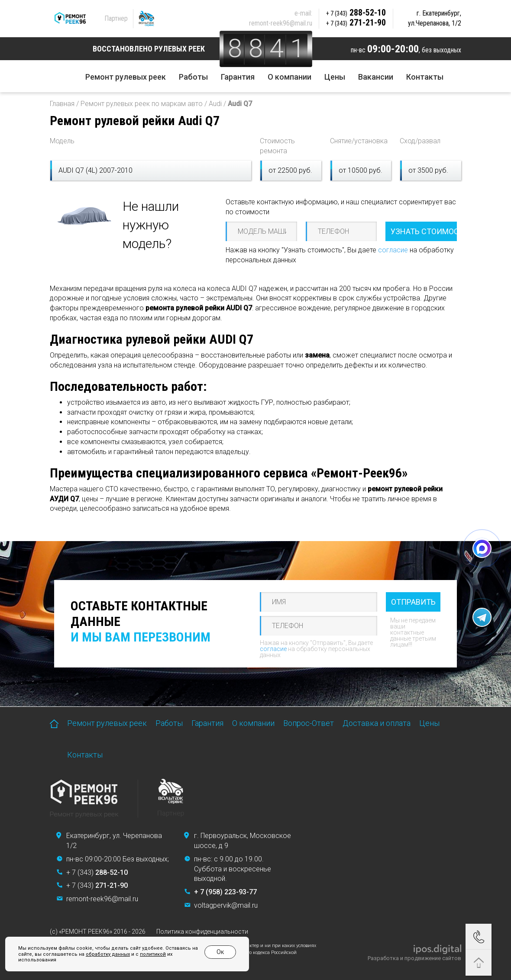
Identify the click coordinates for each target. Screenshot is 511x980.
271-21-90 (356, 23)
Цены (335, 77)
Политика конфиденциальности (202, 932)
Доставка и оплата (377, 723)
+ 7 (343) (97, 872)
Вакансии (376, 77)
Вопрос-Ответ (309, 723)
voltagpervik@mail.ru (226, 905)
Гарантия (238, 77)
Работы (193, 77)
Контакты (425, 77)
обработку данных (108, 954)
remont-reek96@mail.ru (281, 23)
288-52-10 (356, 13)
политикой (153, 954)
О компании (289, 77)
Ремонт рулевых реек (126, 77)
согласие (393, 250)
